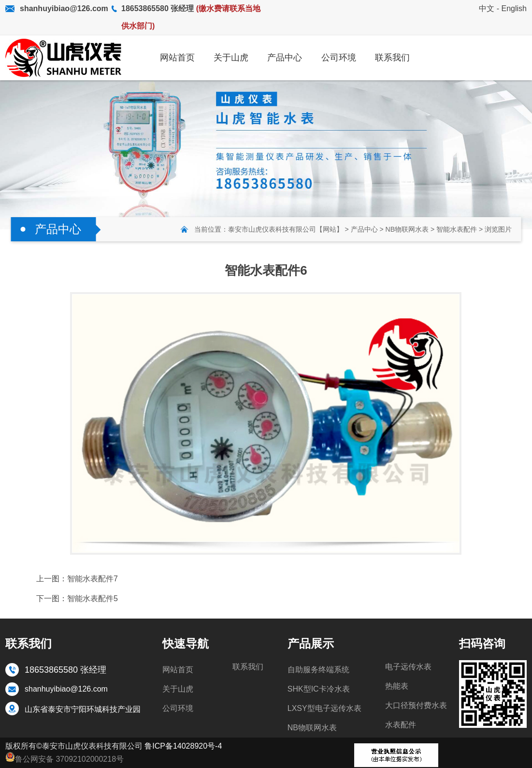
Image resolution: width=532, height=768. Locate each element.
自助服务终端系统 (318, 670)
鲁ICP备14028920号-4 (183, 746)
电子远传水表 (408, 667)
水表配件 (401, 725)
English (514, 8)
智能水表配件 (457, 229)
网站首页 (178, 670)
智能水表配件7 (93, 579)
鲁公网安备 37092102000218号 (65, 758)
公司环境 (178, 708)
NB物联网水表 (407, 229)
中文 (487, 8)
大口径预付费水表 (416, 705)
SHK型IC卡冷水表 (319, 689)
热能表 (397, 686)
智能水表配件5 (93, 598)
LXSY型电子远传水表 (324, 708)
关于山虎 (178, 689)
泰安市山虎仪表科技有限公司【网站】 (286, 229)
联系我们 (248, 667)
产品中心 (364, 229)
